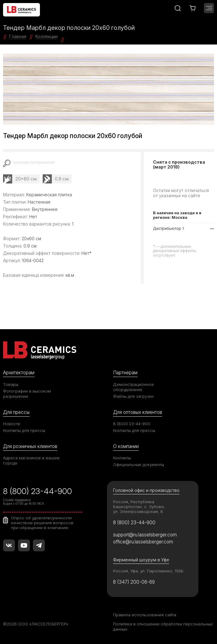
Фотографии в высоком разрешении (27, 394)
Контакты (122, 458)
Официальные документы (139, 464)
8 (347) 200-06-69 (134, 582)
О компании (126, 446)
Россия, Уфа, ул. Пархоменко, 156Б (148, 571)
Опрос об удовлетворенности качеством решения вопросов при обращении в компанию (42, 523)
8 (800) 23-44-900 (132, 424)
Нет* (86, 253)
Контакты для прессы (24, 430)
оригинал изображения (34, 162)
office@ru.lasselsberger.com (143, 542)
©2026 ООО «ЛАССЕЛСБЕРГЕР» (36, 624)
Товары (11, 384)
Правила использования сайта (145, 615)
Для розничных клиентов (30, 446)
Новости (12, 424)
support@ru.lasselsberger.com (145, 535)
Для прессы (16, 412)
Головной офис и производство (146, 490)
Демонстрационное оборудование (133, 387)
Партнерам (125, 373)
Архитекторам (19, 373)
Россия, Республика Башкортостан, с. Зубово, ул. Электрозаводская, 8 (139, 507)
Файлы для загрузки (133, 396)
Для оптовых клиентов (138, 412)
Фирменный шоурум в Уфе (141, 560)
